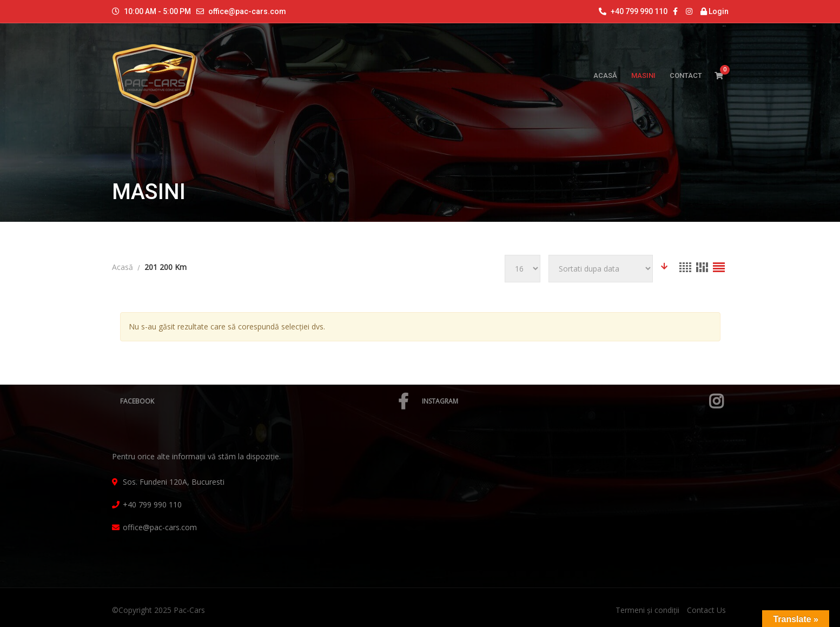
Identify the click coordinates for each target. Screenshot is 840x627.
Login (715, 11)
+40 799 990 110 (633, 11)
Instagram (573, 401)
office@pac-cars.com (247, 11)
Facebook (264, 401)
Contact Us (706, 610)
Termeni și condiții (647, 610)
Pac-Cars (189, 610)
